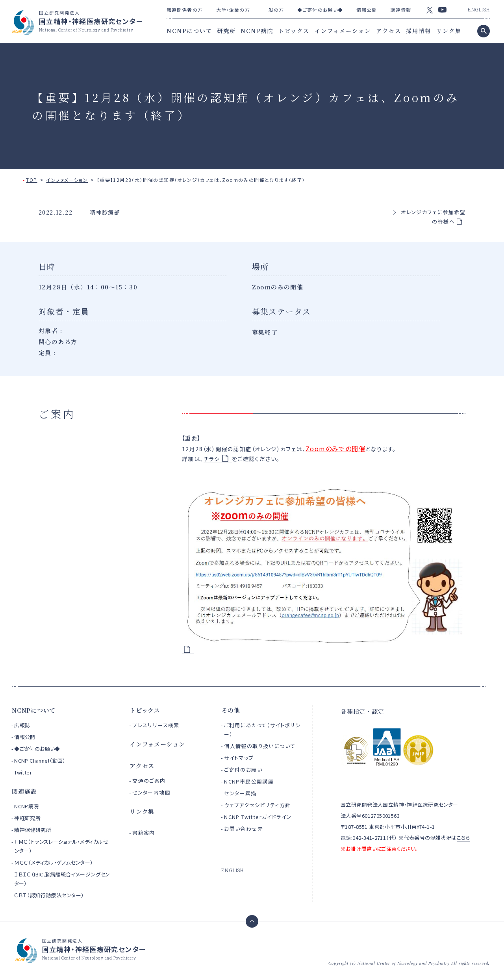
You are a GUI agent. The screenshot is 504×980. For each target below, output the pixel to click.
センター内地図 (151, 792)
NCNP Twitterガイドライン (258, 817)
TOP (31, 180)
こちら (463, 838)
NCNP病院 (257, 31)
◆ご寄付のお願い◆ (320, 10)
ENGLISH (479, 9)
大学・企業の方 (233, 10)
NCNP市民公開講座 (249, 781)
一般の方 (274, 10)
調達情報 (401, 10)
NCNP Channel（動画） (40, 760)
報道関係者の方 (185, 10)
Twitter (23, 772)
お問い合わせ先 (244, 829)
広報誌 (22, 725)
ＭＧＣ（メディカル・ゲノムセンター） (54, 862)
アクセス (389, 31)
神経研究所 (27, 818)
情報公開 (367, 10)
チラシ (212, 459)
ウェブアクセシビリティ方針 (257, 805)
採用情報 (419, 31)
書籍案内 (144, 833)
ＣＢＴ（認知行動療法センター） (49, 895)
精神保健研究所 (33, 830)
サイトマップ (239, 758)
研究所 (226, 31)
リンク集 (449, 31)
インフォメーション (343, 31)
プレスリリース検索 (156, 725)
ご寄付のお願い (243, 770)
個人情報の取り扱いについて (260, 746)
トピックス (294, 31)
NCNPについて (189, 31)
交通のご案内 (149, 781)
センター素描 (240, 793)
